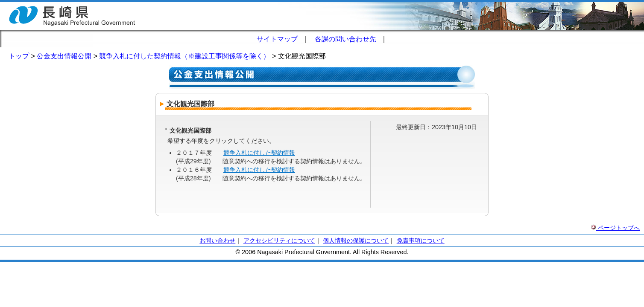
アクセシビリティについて (279, 240)
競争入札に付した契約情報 (259, 153)
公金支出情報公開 (64, 56)
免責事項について (421, 240)
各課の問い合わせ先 (345, 39)
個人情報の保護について (356, 240)
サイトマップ (277, 39)
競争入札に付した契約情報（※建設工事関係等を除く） (184, 56)
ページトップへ (615, 228)
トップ (19, 56)
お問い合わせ (217, 240)
